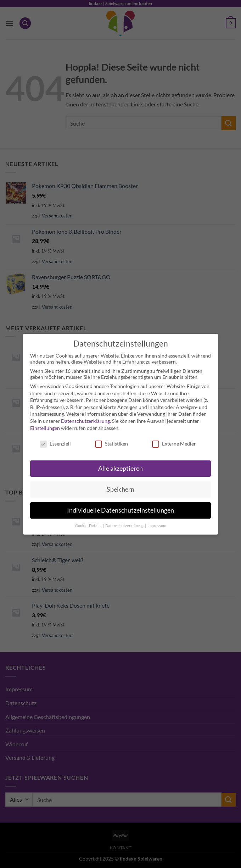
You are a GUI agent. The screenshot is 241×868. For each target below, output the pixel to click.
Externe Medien (174, 444)
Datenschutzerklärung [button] (125, 526)
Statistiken (111, 444)
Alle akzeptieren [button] (120, 468)
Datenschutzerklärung (85, 421)
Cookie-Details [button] (89, 526)
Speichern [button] (120, 489)
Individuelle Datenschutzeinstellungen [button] (120, 510)
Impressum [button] (157, 526)
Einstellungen (45, 428)
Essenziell (55, 444)
